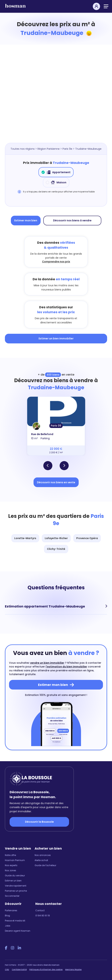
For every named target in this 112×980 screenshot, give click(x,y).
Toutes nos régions (23, 149)
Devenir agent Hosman (18, 931)
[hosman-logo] (15, 7)
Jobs (8, 926)
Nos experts (11, 865)
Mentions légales (73, 970)
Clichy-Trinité (56, 549)
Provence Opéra (87, 538)
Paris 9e (67, 149)
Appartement (56, 172)
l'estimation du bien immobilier (66, 667)
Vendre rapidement (16, 886)
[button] (48, 466)
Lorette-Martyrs (25, 538)
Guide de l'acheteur (45, 865)
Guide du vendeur (15, 876)
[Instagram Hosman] (13, 948)
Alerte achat (41, 860)
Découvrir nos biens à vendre (72, 220)
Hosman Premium (15, 860)
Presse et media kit (15, 921)
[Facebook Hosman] (6, 948)
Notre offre (10, 855)
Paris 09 (56, 426)
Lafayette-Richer (56, 538)
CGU (7, 970)
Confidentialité (19, 970)
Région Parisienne (49, 149)
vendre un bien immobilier (47, 663)
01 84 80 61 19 (43, 916)
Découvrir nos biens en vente (56, 482)
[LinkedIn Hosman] (19, 948)
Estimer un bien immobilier (56, 338)
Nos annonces (43, 855)
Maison (56, 182)
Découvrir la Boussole (39, 822)
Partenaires (11, 910)
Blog (7, 916)
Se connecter (12, 896)
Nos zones (11, 870)
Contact (40, 910)
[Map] (56, 99)
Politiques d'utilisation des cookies (46, 970)
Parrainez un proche (16, 891)
